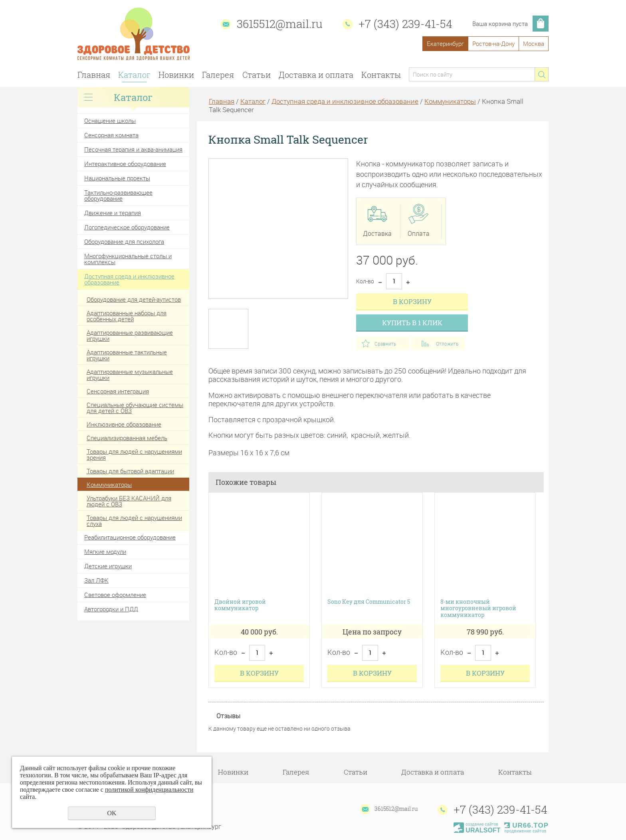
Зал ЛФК (96, 580)
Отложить (447, 344)
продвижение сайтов (525, 831)
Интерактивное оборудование (125, 164)
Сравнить (385, 344)
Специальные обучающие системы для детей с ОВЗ (135, 408)
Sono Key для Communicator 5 (369, 602)
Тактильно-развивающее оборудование (118, 195)
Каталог (134, 75)
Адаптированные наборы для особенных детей (127, 316)
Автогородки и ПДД (111, 609)
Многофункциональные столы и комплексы (128, 259)
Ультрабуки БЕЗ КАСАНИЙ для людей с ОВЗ (129, 501)
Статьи (257, 75)
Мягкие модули (105, 551)
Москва (534, 43)
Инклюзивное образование (124, 424)
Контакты (381, 75)
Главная (94, 75)
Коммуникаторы (109, 484)
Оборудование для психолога (124, 241)
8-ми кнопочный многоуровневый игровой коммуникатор (478, 609)
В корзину (412, 301)
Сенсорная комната (111, 135)
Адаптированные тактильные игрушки (127, 355)
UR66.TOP (526, 825)
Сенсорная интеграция (118, 391)
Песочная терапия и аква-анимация (133, 149)
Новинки (176, 75)
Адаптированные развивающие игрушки (130, 335)
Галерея (218, 75)
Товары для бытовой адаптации (130, 471)
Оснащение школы (110, 121)
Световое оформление (115, 595)
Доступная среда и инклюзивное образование (129, 279)
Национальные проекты (117, 178)
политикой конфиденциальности (149, 790)
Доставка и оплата (316, 75)
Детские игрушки (108, 566)
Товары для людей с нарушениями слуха (134, 521)
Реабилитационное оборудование (130, 537)
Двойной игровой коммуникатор (240, 605)
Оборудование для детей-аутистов (134, 299)
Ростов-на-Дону (493, 43)
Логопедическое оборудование (127, 227)
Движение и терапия (113, 213)
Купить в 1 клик (412, 323)
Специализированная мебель (127, 438)
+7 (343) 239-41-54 (405, 24)
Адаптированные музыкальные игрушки (130, 375)
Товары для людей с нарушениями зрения (134, 454)
